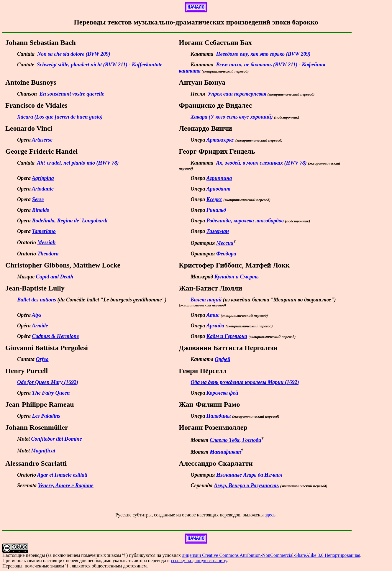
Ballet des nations (37, 300)
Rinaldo (41, 210)
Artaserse (42, 140)
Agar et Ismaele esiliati (62, 475)
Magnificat (43, 451)
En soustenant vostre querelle (72, 94)
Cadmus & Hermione (56, 336)
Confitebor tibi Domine (57, 439)
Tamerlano (44, 231)
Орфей (223, 359)
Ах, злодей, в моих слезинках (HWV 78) (261, 163)
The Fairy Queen (51, 393)
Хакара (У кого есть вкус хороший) (232, 117)
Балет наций (206, 300)
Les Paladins (46, 416)
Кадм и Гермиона (227, 336)
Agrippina (43, 178)
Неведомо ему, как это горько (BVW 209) (263, 54)
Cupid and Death (55, 277)
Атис (213, 315)
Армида (215, 326)
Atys (37, 315)
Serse (38, 199)
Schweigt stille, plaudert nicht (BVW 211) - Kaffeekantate (100, 65)
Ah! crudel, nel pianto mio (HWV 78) (78, 163)
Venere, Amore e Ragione (66, 485)
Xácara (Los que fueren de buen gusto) (60, 117)
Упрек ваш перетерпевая (237, 94)
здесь (270, 515)
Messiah (47, 242)
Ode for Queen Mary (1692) (48, 382)
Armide (40, 326)
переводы (36, 555)
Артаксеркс (220, 140)
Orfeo (42, 359)
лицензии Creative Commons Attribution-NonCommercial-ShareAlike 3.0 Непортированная (271, 555)
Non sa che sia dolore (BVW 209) (74, 54)
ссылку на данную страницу (199, 561)
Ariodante (43, 189)
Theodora (48, 254)
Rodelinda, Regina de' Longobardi (70, 221)
